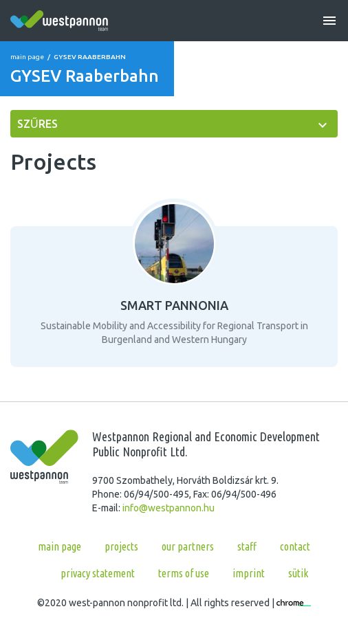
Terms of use (184, 573)
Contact (295, 546)
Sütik (298, 573)
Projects (121, 546)
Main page (27, 57)
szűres (37, 124)
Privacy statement (98, 573)
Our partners (188, 546)
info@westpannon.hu (168, 508)
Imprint (249, 573)
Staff (247, 546)
